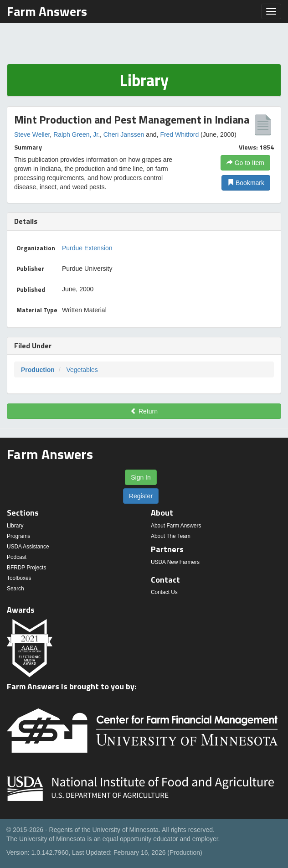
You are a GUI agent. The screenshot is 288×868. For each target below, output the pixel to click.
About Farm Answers (176, 526)
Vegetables (82, 370)
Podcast (17, 557)
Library (15, 526)
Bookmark (246, 183)
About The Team (171, 536)
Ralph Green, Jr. (77, 134)
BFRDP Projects (26, 568)
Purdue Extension (87, 248)
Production (38, 370)
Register (141, 496)
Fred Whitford (179, 134)
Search (15, 589)
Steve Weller (32, 134)
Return (144, 411)
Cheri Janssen (124, 134)
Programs (19, 536)
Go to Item (245, 163)
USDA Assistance (28, 547)
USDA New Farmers (175, 562)
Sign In (141, 477)
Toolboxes (19, 578)
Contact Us (164, 592)
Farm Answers (47, 11)
